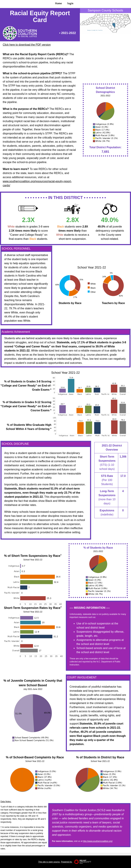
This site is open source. (49, 862)
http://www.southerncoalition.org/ (98, 841)
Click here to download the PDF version (27, 45)
